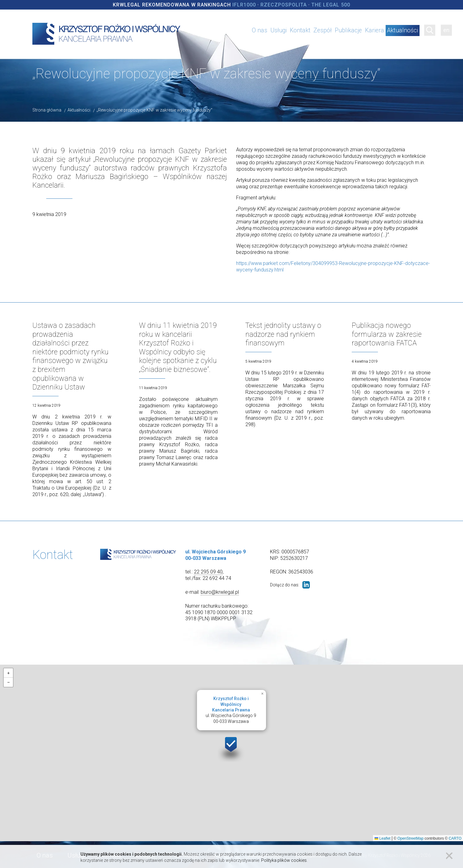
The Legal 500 (331, 5)
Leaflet (382, 837)
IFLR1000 (244, 5)
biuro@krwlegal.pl (220, 591)
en (446, 30)
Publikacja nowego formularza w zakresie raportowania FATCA (387, 334)
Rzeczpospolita (284, 5)
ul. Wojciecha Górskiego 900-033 (231, 708)
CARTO (455, 837)
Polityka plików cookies (284, 860)
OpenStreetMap (410, 837)
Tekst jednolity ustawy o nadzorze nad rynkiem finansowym (284, 334)
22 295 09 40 (208, 571)
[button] (231, 746)
